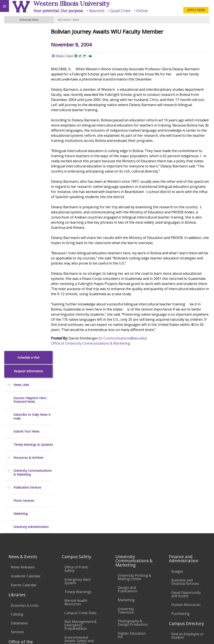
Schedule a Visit (28, 31)
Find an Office (182, 464)
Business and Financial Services (185, 400)
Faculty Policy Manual (128, 502)
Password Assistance (81, 507)
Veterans (87, 596)
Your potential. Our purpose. (58, 11)
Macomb (97, 11)
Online (142, 11)
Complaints (127, 553)
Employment (37, 596)
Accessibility (12, 596)
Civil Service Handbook (127, 530)
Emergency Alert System (78, 399)
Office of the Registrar (21, 461)
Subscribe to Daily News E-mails (32, 90)
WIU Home (64, 20)
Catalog (17, 432)
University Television (126, 428)
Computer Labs (77, 486)
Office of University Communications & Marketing (97, 343)
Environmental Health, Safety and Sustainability (79, 459)
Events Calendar (24, 403)
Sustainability (63, 596)
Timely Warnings (78, 410)
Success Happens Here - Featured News (31, 74)
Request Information (28, 45)
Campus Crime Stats (81, 431)
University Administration (31, 201)
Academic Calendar (26, 394)
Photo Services (24, 175)
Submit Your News (26, 105)
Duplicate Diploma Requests (26, 485)
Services (17, 450)
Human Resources (186, 423)
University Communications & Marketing (33, 146)
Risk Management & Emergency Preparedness (81, 443)
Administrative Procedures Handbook (129, 516)
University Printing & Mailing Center (134, 395)
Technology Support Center (81, 518)
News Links (21, 59)
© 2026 (149, 635)
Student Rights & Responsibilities (131, 542)
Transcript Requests (27, 474)
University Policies (132, 479)
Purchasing (180, 431)
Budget (177, 389)
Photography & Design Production (133, 440)
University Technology (74, 530)
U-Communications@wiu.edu (129, 338)
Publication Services (27, 161)
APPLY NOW (196, 10)
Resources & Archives (28, 132)
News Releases (23, 385)
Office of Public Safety (76, 387)
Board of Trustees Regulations (132, 490)
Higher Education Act (132, 453)
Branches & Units (25, 423)
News (76, 20)
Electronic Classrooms (74, 497)
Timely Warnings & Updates (33, 119)
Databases (19, 441)
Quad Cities (120, 11)
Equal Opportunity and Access (186, 412)
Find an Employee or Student (188, 453)
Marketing (21, 188)
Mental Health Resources (76, 420)
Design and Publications (128, 407)
